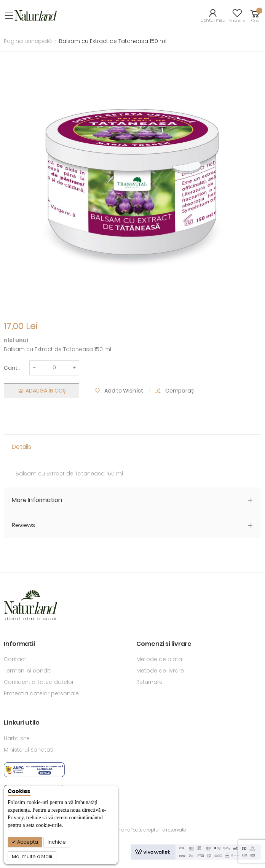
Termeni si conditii (28, 671)
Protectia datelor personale (41, 693)
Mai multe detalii (32, 856)
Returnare (149, 682)
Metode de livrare (160, 671)
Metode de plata (159, 659)
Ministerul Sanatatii (29, 750)
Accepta (27, 842)
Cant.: (12, 368)
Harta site (17, 738)
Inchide (57, 842)
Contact (15, 659)
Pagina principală (28, 41)
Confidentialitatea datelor (39, 682)
